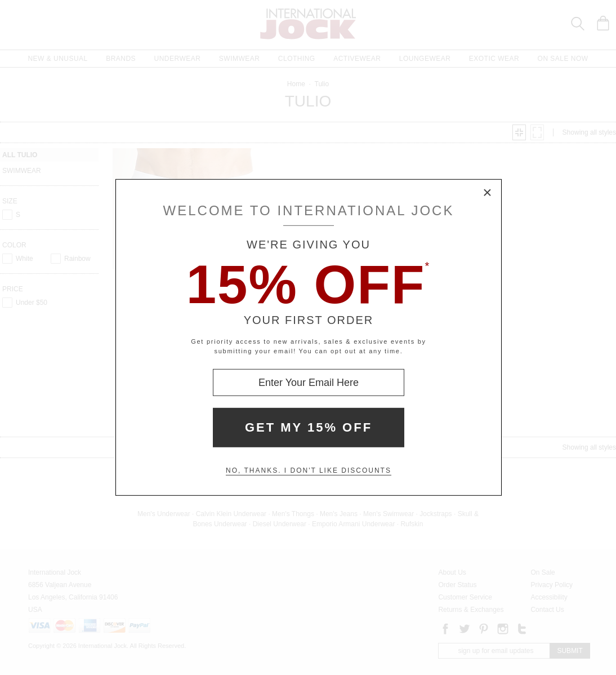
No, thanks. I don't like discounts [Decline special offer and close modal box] (309, 470)
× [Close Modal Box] (488, 193)
